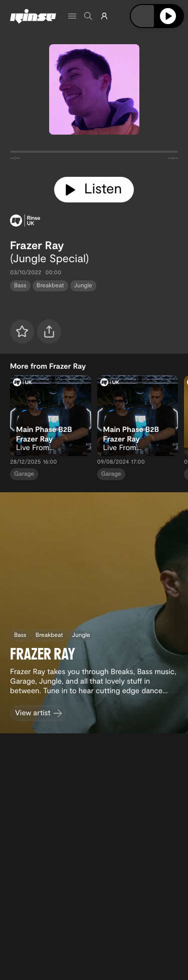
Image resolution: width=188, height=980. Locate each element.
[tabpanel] (94, 154)
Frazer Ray (37, 245)
